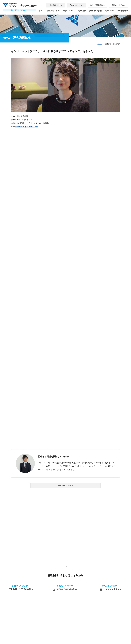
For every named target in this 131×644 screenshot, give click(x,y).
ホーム (41, 11)
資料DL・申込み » (119, 5)
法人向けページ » (56, 5)
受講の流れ (82, 11)
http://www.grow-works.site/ (27, 127)
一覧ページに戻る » (66, 486)
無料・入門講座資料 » (98, 5)
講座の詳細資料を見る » (65, 589)
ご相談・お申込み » (110, 589)
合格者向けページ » (77, 5)
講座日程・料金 (53, 11)
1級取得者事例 (122, 11)
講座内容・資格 (96, 11)
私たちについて (69, 11)
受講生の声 (109, 11)
